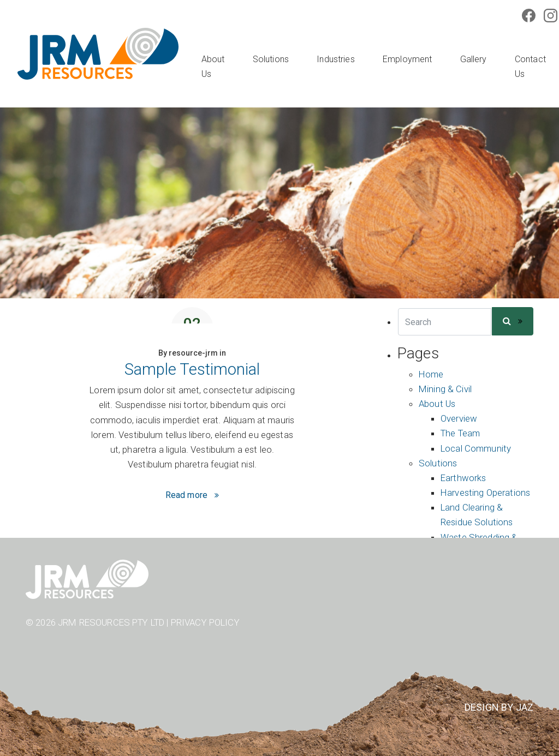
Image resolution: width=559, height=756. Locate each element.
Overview (459, 418)
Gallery (474, 59)
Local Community (476, 448)
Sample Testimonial (192, 369)
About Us (213, 67)
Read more (186, 495)
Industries (336, 59)
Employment (408, 59)
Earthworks (463, 478)
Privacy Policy (205, 622)
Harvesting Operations (485, 493)
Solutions (271, 59)
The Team (460, 433)
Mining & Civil (445, 389)
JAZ (525, 707)
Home (431, 374)
